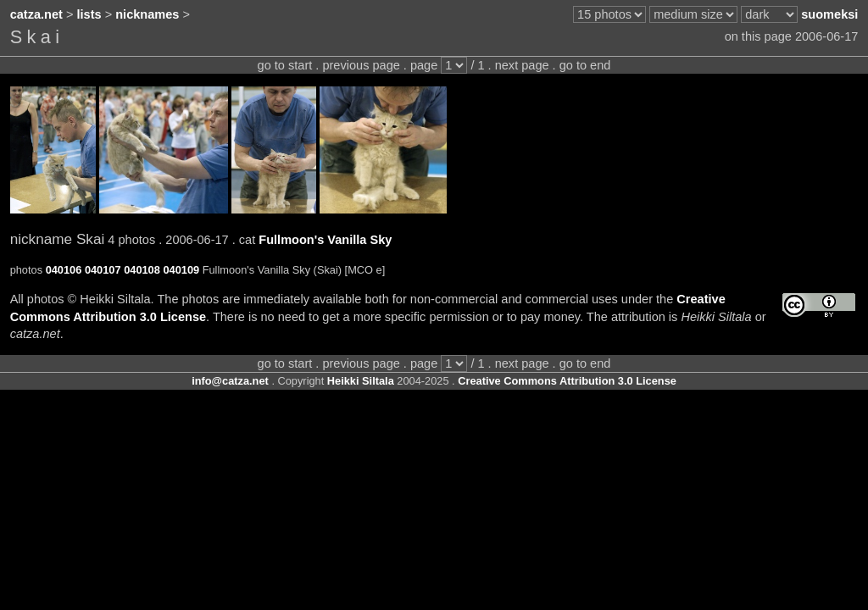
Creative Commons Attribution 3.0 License (567, 381)
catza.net (36, 14)
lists (89, 14)
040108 (142, 270)
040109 (181, 270)
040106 (64, 270)
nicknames (147, 14)
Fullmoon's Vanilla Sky (325, 240)
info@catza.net (230, 381)
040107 (103, 270)
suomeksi (829, 14)
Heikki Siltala (361, 381)
